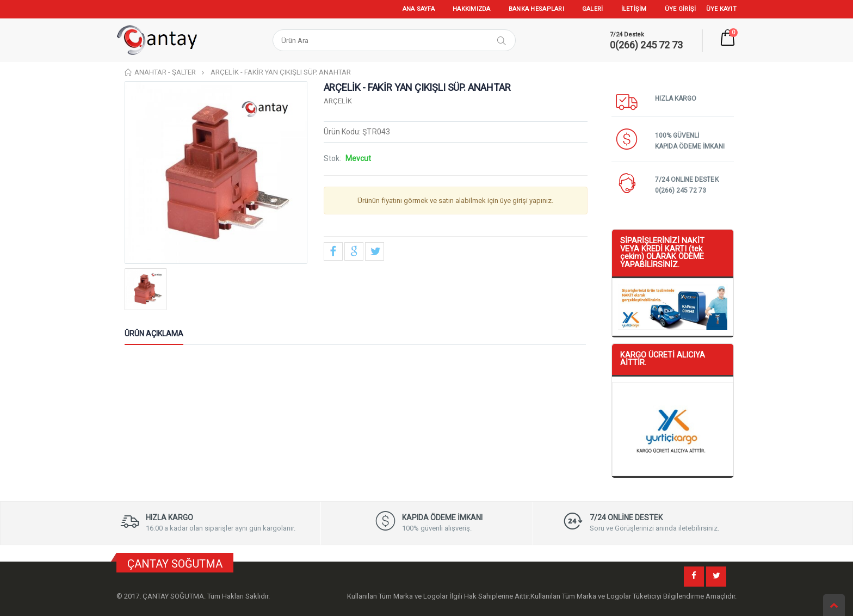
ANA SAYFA (419, 9)
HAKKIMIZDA (472, 9)
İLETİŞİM (634, 9)
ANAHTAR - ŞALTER (165, 72)
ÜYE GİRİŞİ (681, 9)
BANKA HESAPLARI (536, 9)
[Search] (378, 40)
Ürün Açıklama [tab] (154, 334)
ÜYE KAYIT (721, 9)
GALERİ (593, 9)
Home (129, 72)
